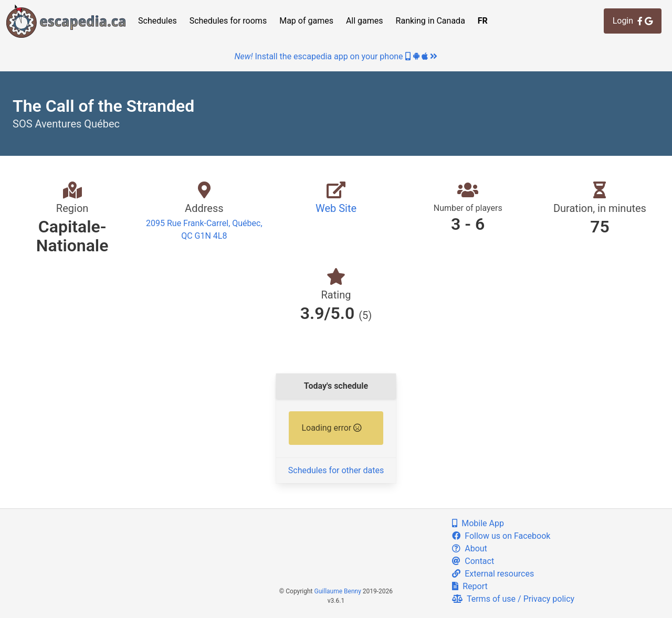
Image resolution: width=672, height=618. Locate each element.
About (470, 548)
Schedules (157, 21)
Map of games (306, 21)
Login (633, 21)
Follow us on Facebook (501, 536)
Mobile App (478, 523)
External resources (493, 574)
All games (365, 21)
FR (483, 21)
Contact (473, 561)
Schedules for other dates (336, 470)
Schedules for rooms (228, 21)
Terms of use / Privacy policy (513, 599)
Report (470, 586)
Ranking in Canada (430, 21)
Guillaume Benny (338, 591)
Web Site (336, 208)
